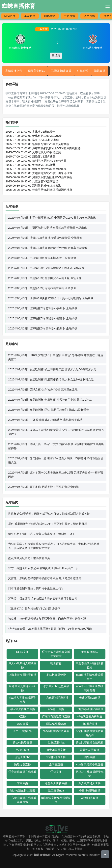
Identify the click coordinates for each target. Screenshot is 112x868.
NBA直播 (10, 16)
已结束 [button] (56, 56)
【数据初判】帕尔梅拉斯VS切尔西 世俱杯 (34, 609)
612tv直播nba (56, 743)
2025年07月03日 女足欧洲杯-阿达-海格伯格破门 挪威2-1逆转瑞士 (49, 410)
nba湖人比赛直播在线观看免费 (90, 688)
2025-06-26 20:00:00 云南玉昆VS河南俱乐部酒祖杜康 (39, 190)
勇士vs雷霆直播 (56, 750)
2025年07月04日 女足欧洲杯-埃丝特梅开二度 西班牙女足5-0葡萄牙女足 (52, 369)
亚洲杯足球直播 (56, 757)
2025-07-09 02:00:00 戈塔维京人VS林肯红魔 (33, 152)
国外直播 (90, 757)
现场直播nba (22, 757)
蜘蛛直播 (100, 71)
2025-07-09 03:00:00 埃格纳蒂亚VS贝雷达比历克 (36, 169)
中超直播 (70, 16)
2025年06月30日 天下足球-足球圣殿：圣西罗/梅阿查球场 (43, 487)
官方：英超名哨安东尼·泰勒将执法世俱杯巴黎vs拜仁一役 (43, 568)
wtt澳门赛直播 (90, 798)
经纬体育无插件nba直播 (22, 688)
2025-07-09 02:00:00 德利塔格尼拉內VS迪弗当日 (36, 161)
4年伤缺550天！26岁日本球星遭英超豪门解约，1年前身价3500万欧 (50, 629)
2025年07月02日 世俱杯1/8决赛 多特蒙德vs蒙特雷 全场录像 (45, 238)
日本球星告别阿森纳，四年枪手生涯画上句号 (36, 588)
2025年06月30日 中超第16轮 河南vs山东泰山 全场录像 (42, 288)
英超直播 (30, 16)
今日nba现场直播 (90, 791)
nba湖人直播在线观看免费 (22, 700)
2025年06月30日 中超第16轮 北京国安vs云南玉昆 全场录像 (45, 278)
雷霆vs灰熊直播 (90, 750)
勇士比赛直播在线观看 (90, 743)
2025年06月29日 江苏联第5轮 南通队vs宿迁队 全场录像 (43, 318)
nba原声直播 (90, 724)
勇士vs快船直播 (22, 743)
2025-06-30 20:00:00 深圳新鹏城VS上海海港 (33, 186)
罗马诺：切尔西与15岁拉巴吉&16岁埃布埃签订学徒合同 (43, 598)
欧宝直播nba (56, 791)
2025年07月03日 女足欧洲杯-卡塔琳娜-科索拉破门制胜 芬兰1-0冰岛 (50, 400)
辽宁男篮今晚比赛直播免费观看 (56, 654)
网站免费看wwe (56, 724)
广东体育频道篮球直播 (56, 716)
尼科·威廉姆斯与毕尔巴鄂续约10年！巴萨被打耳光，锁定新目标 (48, 524)
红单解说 (83, 71)
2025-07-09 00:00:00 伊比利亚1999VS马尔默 (34, 136)
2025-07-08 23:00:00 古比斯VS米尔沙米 (30, 132)
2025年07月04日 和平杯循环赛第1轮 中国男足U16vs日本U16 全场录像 (52, 218)
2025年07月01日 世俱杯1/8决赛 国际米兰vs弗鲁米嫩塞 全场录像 (48, 248)
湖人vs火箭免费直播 (22, 709)
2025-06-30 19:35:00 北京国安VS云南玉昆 (32, 181)
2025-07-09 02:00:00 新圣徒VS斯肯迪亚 (30, 157)
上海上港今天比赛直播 (22, 675)
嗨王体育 (56, 663)
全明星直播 (56, 764)
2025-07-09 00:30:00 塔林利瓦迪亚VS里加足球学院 (37, 144)
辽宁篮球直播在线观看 (22, 772)
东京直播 (22, 783)
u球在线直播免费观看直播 (56, 800)
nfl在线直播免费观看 (90, 716)
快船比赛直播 (22, 764)
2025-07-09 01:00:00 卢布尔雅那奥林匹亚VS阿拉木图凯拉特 (43, 148)
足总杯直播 (22, 750)
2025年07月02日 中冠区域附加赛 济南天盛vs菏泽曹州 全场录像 (47, 228)
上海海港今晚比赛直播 (90, 709)
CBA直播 (50, 16)
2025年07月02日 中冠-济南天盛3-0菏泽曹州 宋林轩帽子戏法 (45, 420)
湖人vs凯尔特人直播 (22, 791)
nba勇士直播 (56, 709)
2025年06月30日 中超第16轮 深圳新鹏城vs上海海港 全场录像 (46, 268)
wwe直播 (22, 724)
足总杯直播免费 (56, 675)
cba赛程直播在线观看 (56, 731)
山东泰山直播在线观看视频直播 (22, 800)
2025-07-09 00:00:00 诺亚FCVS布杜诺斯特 (32, 140)
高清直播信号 (14, 71)
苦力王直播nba (22, 731)
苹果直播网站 (90, 652)
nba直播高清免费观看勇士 (90, 677)
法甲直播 (89, 16)
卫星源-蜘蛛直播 (61, 71)
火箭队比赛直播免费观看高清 (90, 733)
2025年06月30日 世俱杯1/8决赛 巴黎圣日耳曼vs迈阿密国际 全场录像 (51, 298)
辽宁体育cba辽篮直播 (56, 686)
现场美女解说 (36, 71)
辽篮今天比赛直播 (56, 783)
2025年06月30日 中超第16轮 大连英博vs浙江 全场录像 (42, 258)
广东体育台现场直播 (56, 698)
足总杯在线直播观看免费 (90, 774)
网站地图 (95, 855)
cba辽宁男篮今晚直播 (90, 764)
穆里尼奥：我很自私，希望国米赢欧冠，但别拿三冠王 (42, 534)
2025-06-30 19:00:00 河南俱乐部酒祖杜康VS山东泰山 (39, 177)
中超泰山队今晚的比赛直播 (90, 665)
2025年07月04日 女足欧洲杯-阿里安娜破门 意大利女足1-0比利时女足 (51, 379)
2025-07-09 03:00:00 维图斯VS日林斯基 (30, 165)
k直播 (22, 716)
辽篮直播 (56, 772)
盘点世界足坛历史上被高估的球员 (29, 558)
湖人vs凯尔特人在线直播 (22, 665)
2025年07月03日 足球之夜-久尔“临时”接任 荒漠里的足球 (43, 390)
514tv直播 (22, 652)
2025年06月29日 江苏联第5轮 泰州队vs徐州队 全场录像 (43, 328)
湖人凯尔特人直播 (90, 783)
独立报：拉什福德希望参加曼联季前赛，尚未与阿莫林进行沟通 (47, 619)
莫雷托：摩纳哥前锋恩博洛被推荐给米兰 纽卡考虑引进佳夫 (45, 578)
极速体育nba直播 (90, 698)
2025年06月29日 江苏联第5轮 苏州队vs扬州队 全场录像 (43, 308)
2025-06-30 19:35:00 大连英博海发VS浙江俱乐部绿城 (39, 173)
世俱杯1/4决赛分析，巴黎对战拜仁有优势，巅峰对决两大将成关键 (49, 514)
